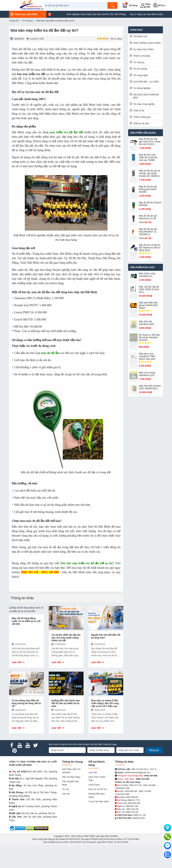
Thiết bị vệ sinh (141, 123)
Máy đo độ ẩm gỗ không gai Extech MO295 (148, 189)
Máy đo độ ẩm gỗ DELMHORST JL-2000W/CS (148, 232)
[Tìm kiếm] (119, 5)
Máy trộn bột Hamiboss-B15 (147, 323)
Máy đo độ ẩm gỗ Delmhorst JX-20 (148, 217)
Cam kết (93, 795)
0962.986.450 (132, 820)
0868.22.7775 (134, 823)
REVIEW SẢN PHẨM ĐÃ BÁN (146, 96)
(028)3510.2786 (122, 811)
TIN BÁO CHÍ (140, 36)
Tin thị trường (140, 69)
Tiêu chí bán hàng (71, 800)
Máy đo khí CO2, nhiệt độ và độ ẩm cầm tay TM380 (148, 157)
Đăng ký (154, 773)
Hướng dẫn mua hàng (97, 818)
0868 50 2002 (139, 841)
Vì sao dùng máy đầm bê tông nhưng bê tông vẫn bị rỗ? (26, 726)
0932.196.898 (149, 808)
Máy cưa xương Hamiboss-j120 (147, 374)
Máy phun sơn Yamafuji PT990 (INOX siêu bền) (147, 356)
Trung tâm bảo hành (99, 824)
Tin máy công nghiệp (144, 104)
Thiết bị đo (139, 111)
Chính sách (94, 807)
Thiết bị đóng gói (142, 117)
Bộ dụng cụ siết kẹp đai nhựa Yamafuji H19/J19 (149, 337)
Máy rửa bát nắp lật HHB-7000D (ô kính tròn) (149, 289)
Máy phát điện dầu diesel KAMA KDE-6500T (149, 305)
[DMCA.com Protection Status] (37, 851)
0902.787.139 (135, 808)
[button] (163, 5)
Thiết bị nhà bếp (142, 56)
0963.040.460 (134, 826)
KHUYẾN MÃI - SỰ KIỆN (146, 82)
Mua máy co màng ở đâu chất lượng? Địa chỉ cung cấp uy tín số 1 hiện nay (105, 726)
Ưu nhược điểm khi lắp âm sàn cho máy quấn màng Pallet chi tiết (66, 649)
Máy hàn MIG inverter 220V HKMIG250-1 (150, 387)
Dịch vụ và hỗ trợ (98, 812)
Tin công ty (139, 62)
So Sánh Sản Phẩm (143, 49)
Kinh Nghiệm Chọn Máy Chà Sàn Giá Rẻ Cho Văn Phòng (141, 14)
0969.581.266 (132, 829)
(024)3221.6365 (122, 817)
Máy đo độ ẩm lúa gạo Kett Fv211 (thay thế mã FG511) (150, 142)
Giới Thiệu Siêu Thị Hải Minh (71, 794)
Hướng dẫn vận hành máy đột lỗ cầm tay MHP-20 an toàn (66, 726)
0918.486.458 (131, 814)
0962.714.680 (145, 814)
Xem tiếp (17, 674)
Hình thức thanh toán (97, 801)
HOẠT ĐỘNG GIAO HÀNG (147, 43)
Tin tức (66, 812)
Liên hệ (66, 816)
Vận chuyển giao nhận (70, 806)
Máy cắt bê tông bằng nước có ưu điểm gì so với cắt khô (26, 649)
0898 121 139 (140, 838)
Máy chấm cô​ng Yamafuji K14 (147, 275)
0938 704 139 (132, 835)
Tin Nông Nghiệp (142, 88)
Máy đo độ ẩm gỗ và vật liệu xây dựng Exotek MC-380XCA (150, 173)
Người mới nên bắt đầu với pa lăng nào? (106, 648)
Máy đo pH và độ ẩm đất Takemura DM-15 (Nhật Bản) (150, 248)
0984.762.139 (132, 832)
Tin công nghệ (140, 75)
